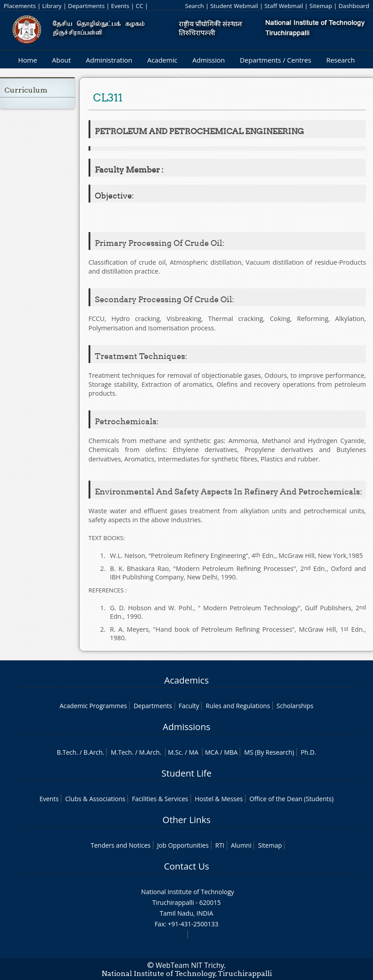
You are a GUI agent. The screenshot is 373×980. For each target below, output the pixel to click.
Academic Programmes (93, 706)
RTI (220, 845)
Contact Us (186, 866)
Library (52, 6)
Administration (109, 60)
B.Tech (67, 752)
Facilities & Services (160, 799)
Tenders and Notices (121, 845)
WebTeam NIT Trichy (190, 965)
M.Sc (175, 752)
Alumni (241, 845)
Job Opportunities (183, 845)
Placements (20, 6)
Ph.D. (308, 752)
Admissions (186, 727)
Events (120, 6)
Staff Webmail (284, 6)
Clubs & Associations (95, 799)
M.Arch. (150, 752)
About (61, 60)
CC (139, 6)
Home (27, 60)
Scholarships (295, 706)
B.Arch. (94, 752)
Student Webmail (234, 6)
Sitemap (321, 6)
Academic (162, 60)
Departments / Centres (276, 60)
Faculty (189, 706)
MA (193, 752)
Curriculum (26, 90)
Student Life (186, 773)
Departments (86, 6)
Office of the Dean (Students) (292, 799)
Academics (186, 680)
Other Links (186, 820)
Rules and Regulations (238, 706)
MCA (212, 752)
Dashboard (354, 6)
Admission (209, 60)
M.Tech (121, 752)
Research (340, 60)
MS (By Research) (269, 752)
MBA (231, 752)
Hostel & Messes (219, 799)
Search (195, 6)
